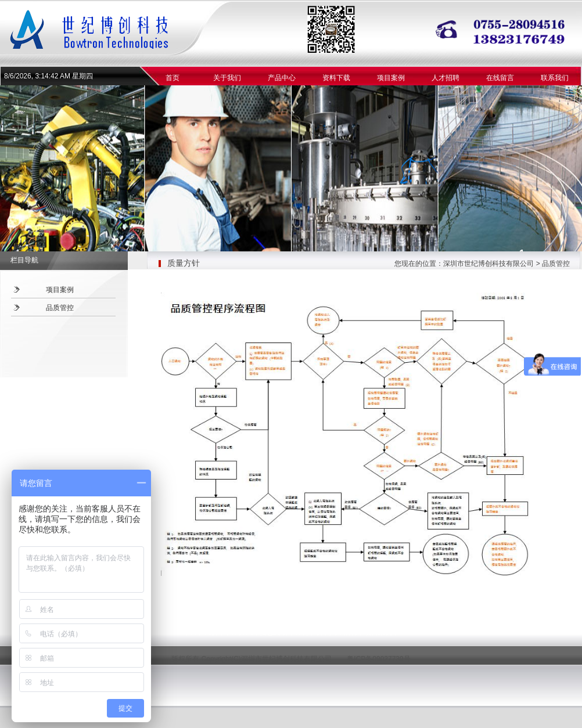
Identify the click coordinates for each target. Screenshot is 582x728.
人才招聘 (446, 78)
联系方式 (239, 632)
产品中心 (282, 78)
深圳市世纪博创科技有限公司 (488, 264)
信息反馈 (274, 632)
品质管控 (60, 308)
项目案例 (391, 78)
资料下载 (336, 78)
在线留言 (500, 78)
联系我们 (555, 78)
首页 (173, 78)
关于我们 (227, 78)
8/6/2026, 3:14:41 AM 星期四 (48, 76)
